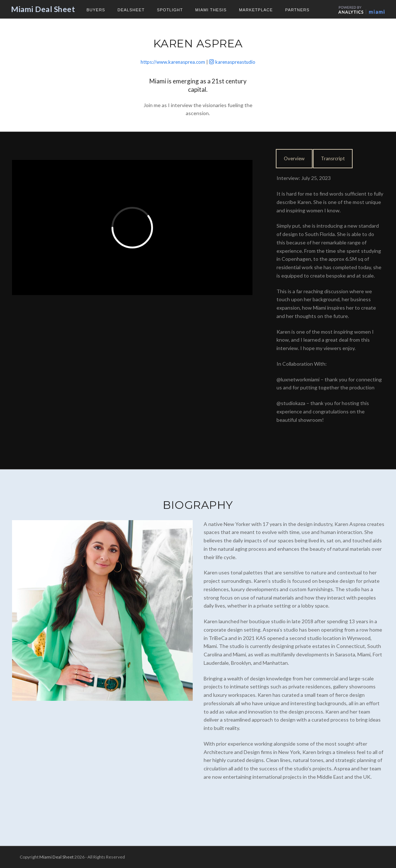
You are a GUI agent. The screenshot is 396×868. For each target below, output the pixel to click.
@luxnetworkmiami (298, 379)
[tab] (294, 159)
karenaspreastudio (235, 62)
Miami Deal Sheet (43, 9)
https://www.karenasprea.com (173, 62)
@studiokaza (291, 403)
